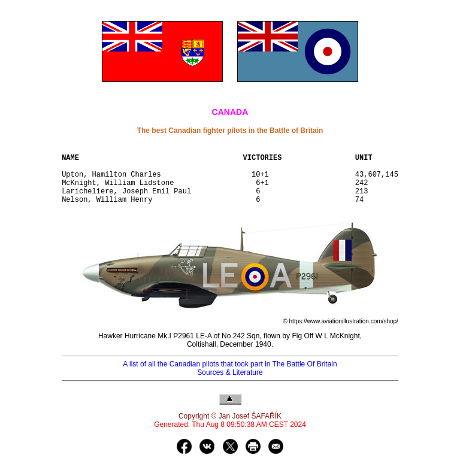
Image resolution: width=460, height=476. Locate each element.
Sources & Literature (230, 385)
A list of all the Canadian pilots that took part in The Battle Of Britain (230, 377)
